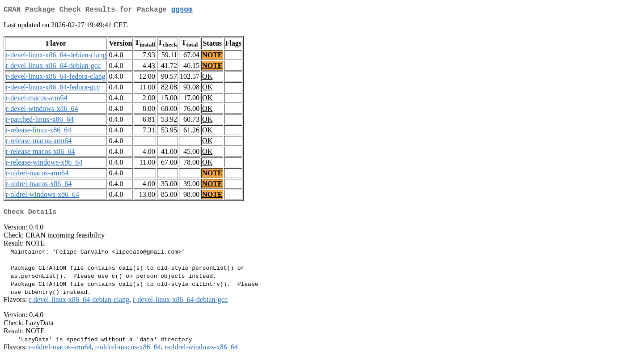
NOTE (212, 57)
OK (207, 78)
